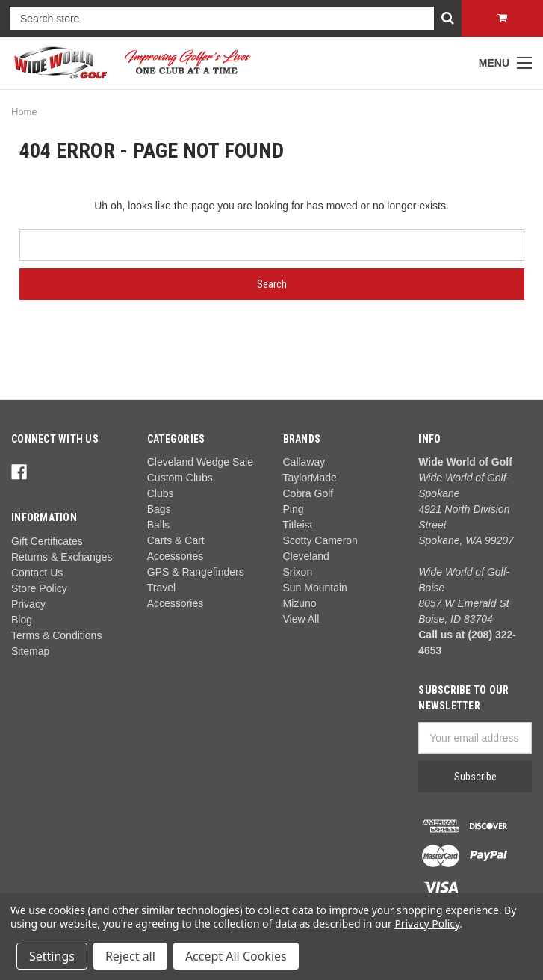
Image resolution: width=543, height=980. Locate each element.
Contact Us (37, 573)
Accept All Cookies (236, 956)
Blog (22, 620)
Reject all (130, 956)
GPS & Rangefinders (196, 572)
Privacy (28, 604)
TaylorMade (310, 478)
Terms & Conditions (56, 635)
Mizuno (300, 603)
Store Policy (39, 588)
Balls (158, 525)
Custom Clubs (180, 478)
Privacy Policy (427, 924)
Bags (159, 509)
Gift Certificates (47, 541)
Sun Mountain (315, 588)
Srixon (298, 572)
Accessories (175, 603)
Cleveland (306, 556)
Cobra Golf (308, 493)
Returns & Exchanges (62, 557)
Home (24, 112)
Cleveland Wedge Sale (200, 462)
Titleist (298, 525)
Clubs (161, 493)
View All (301, 619)
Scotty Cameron (320, 540)
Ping (294, 509)
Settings (52, 956)
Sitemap (30, 651)
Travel (161, 588)
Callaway (304, 462)
